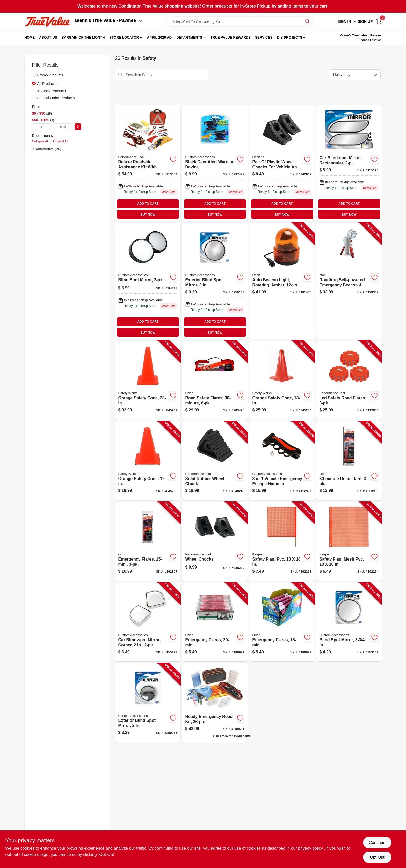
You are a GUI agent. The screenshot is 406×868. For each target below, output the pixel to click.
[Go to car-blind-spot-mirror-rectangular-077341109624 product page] (349, 163)
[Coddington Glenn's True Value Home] (48, 22)
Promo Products (50, 75)
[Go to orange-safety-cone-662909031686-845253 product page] (148, 461)
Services (264, 37)
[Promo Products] (34, 75)
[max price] (63, 127)
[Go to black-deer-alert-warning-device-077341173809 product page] (215, 163)
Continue (377, 843)
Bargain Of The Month (83, 37)
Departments (189, 37)
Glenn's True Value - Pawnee (109, 20)
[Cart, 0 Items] (379, 22)
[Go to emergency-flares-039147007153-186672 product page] (282, 622)
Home (30, 37)
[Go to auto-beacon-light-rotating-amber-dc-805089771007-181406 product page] (282, 281)
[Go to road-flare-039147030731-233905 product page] (349, 461)
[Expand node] (34, 149)
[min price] (41, 127)
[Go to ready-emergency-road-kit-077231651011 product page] (215, 703)
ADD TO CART (148, 204)
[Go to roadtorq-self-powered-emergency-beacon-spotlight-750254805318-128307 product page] (349, 281)
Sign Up (365, 21)
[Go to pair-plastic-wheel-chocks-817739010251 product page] (282, 163)
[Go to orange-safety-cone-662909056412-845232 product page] (148, 380)
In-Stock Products (52, 91)
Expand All (61, 141)
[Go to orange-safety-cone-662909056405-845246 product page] (282, 380)
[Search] (308, 21)
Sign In (344, 21)
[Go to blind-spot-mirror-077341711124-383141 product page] (349, 622)
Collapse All (40, 141)
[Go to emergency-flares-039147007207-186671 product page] (215, 622)
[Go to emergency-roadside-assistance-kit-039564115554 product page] (148, 163)
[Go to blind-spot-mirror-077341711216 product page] (148, 281)
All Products (47, 84)
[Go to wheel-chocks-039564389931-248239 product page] (215, 541)
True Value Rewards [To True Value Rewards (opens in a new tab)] (231, 37)
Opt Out (377, 857)
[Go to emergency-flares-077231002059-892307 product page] (148, 541)
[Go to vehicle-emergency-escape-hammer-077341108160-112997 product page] (282, 461)
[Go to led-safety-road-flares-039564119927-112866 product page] (349, 380)
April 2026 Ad (160, 37)
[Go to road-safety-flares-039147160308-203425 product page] (215, 380)
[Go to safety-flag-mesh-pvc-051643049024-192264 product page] (349, 541)
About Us (48, 37)
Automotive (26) (49, 149)
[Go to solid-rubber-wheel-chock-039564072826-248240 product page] (215, 461)
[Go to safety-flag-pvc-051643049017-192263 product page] (282, 541)
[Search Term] (240, 21)
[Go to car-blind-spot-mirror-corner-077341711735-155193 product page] (148, 622)
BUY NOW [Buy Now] (148, 215)
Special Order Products (56, 98)
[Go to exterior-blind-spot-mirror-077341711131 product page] (215, 281)
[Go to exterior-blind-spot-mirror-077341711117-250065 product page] (148, 703)
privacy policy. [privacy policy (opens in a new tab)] (311, 848)
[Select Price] (78, 127)
